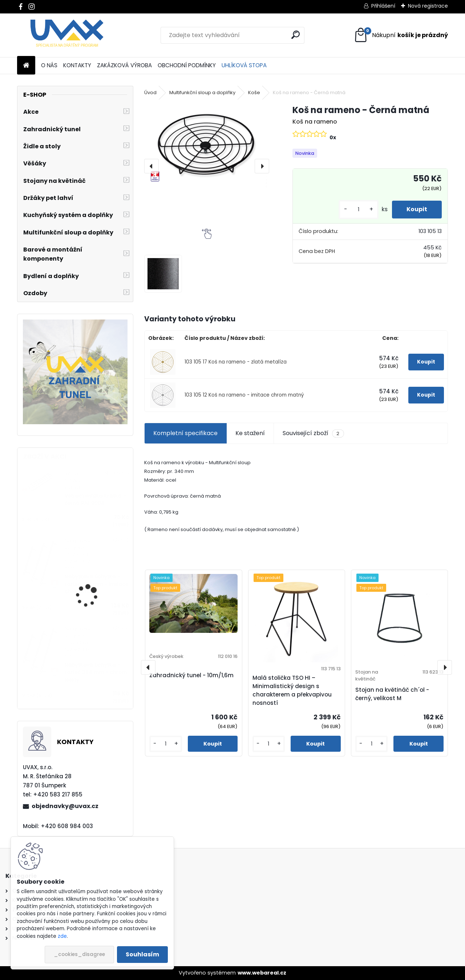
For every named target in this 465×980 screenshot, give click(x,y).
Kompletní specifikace (185, 433)
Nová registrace (428, 6)
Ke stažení (250, 433)
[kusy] (359, 210)
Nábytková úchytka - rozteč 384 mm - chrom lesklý (96, 672)
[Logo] (67, 35)
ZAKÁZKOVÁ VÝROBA (124, 65)
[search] (296, 35)
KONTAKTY (77, 65)
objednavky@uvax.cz (65, 806)
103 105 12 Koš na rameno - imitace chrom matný (244, 395)
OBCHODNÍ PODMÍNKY (187, 65)
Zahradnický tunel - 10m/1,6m (191, 675)
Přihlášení (383, 6)
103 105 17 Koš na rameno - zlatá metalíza (236, 362)
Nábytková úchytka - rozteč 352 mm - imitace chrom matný (96, 584)
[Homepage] (26, 66)
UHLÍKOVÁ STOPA (244, 65)
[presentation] (151, 166)
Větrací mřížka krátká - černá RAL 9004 (95, 500)
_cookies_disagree (79, 954)
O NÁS (49, 65)
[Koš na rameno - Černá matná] (207, 145)
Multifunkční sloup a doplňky (202, 93)
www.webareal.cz (262, 973)
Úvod (150, 93)
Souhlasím (142, 954)
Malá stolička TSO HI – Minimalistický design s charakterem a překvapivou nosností (292, 690)
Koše (254, 93)
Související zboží (313, 433)
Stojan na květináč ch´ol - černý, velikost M (392, 694)
